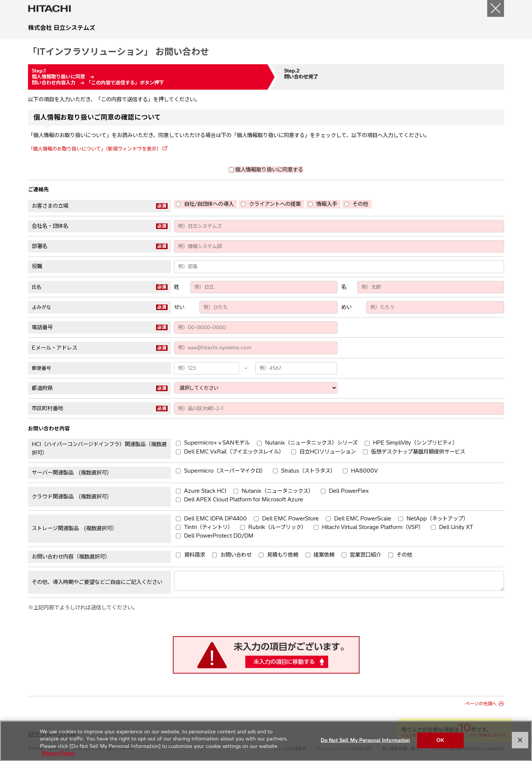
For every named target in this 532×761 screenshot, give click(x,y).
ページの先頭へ (481, 704)
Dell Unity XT (456, 527)
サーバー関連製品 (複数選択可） (72, 473)
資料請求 (195, 555)
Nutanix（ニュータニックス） (278, 491)
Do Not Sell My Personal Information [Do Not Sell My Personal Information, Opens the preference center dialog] (365, 744)
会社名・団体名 (50, 226)
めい (346, 307)
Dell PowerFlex (349, 491)
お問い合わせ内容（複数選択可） (71, 557)
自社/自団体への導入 (209, 204)
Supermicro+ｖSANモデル (217, 443)
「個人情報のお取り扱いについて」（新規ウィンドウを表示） (95, 149)
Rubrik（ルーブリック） (277, 527)
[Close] (520, 744)
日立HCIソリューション (328, 452)
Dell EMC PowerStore (290, 519)
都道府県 (42, 388)
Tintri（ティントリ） (209, 527)
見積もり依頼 (283, 555)
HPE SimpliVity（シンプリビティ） (415, 443)
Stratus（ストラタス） (308, 471)
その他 (360, 204)
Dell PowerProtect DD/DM (219, 536)
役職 (37, 266)
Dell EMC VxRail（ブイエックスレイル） (234, 452)
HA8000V (364, 471)
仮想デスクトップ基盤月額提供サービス (418, 452)
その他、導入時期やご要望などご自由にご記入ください (97, 582)
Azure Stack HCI (205, 491)
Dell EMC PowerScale (363, 519)
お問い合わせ (236, 555)
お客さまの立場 (50, 206)
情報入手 (327, 204)
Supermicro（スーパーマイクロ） (225, 471)
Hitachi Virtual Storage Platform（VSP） (373, 527)
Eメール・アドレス (55, 348)
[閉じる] (496, 8)
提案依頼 (324, 555)
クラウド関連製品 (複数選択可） (72, 496)
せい (179, 307)
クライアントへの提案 (275, 204)
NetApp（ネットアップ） (438, 519)
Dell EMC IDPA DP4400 (215, 519)
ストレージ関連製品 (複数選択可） (74, 528)
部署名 (40, 246)
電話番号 (42, 327)
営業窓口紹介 (365, 555)
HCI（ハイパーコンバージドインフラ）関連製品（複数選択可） (99, 448)
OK (440, 744)
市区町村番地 (47, 408)
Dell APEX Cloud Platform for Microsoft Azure (244, 499)
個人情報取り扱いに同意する (269, 170)
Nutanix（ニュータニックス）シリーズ (311, 443)
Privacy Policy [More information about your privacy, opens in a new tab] (58, 757)
